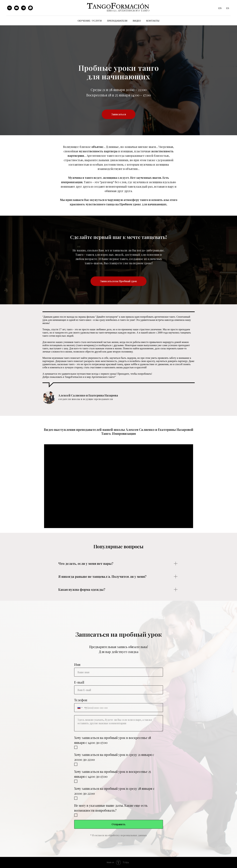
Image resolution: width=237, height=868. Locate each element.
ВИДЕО (137, 21)
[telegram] (23, 8)
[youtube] (16, 8)
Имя (77, 664)
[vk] (10, 8)
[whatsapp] (30, 8)
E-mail (79, 682)
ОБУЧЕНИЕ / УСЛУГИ (90, 21)
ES (228, 8)
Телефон (81, 700)
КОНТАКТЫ (153, 21)
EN (220, 8)
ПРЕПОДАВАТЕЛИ (117, 21)
